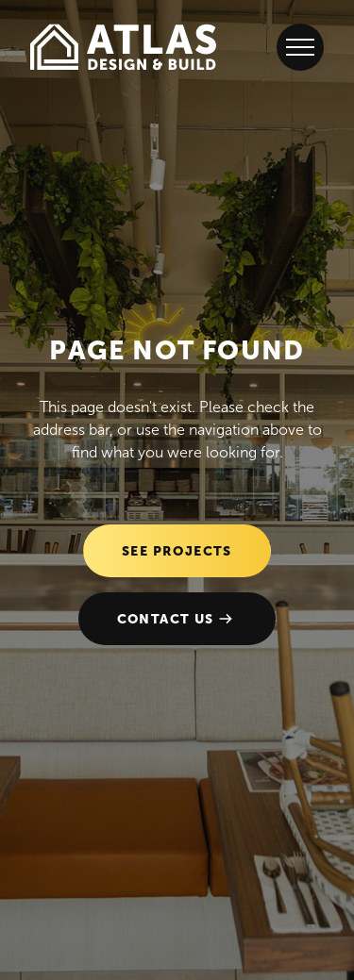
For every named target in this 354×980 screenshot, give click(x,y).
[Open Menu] (300, 47)
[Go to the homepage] (123, 47)
